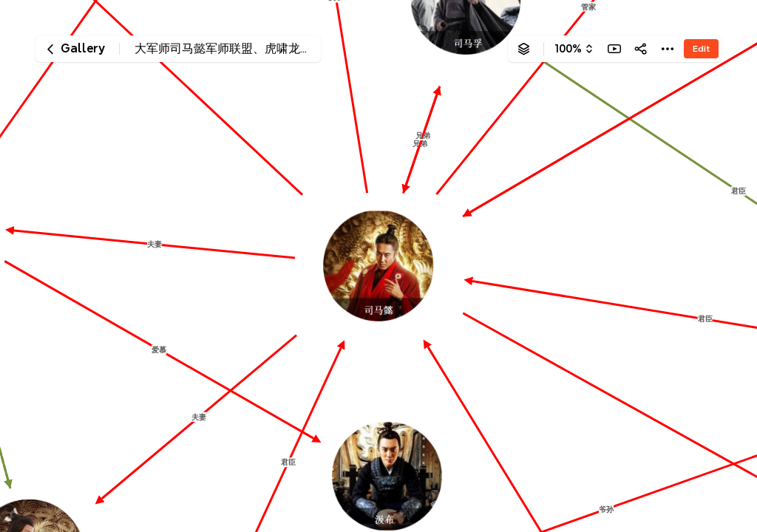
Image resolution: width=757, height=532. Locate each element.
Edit (701, 48)
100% (568, 49)
